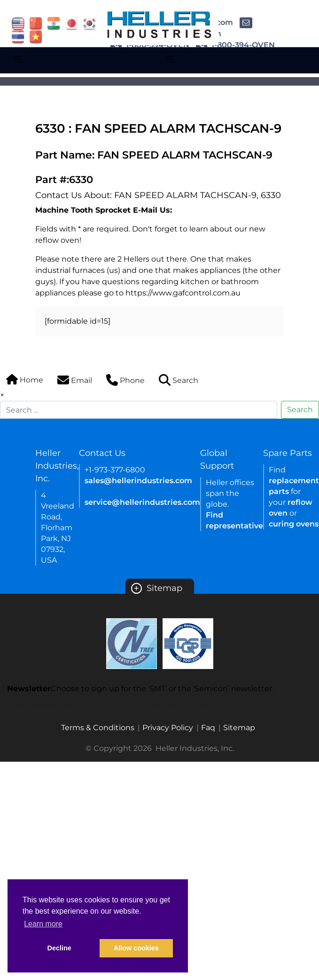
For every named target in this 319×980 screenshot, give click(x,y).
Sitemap (157, 588)
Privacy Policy (168, 728)
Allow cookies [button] (136, 948)
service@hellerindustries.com (142, 502)
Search (300, 410)
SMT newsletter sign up (58, 711)
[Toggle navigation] (17, 59)
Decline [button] (59, 948)
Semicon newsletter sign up (169, 711)
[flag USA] (18, 23)
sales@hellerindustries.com (138, 481)
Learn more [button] (43, 924)
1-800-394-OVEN (235, 45)
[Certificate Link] (132, 643)
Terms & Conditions (98, 728)
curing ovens (294, 524)
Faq (208, 728)
